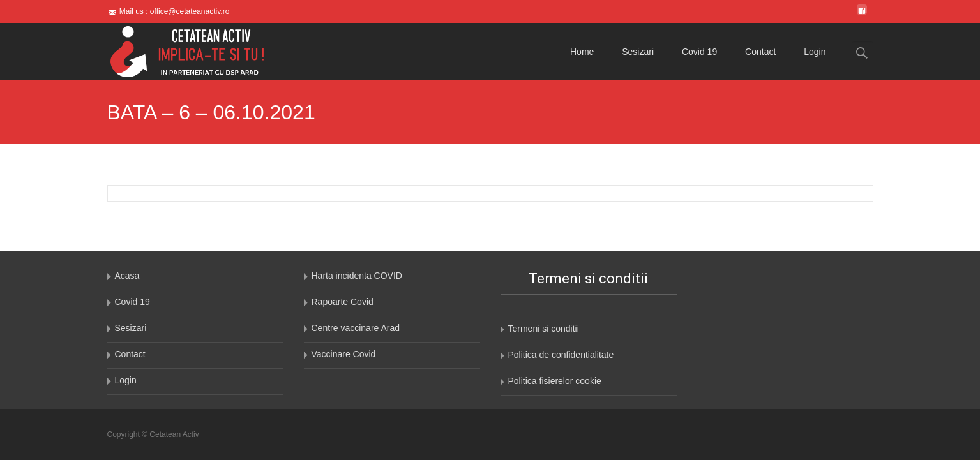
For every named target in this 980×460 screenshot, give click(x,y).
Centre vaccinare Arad (356, 328)
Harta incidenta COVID (357, 276)
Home (582, 52)
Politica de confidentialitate (561, 355)
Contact (760, 52)
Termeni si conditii (544, 329)
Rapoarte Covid (343, 302)
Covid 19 (699, 52)
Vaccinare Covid (344, 354)
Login (815, 52)
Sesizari (638, 52)
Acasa (127, 276)
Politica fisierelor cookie (555, 381)
